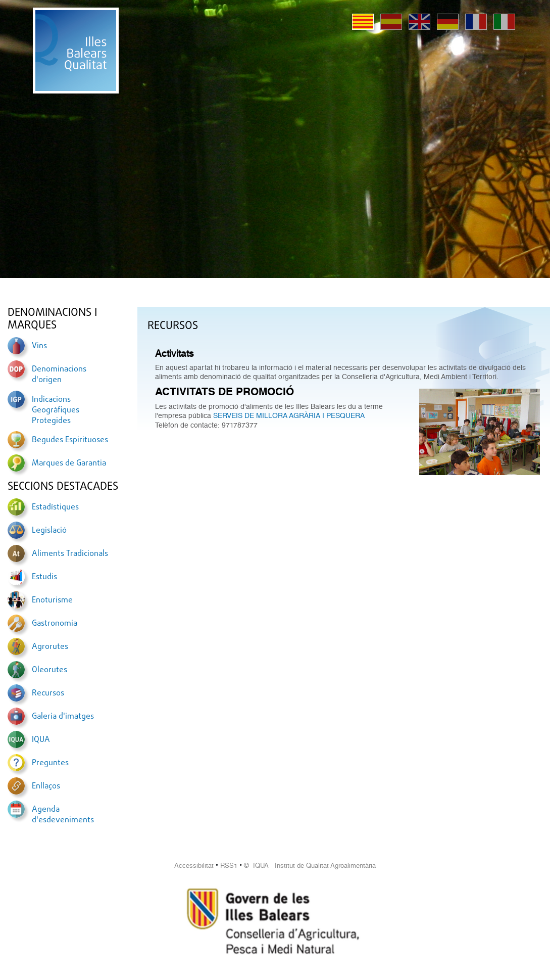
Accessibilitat (194, 866)
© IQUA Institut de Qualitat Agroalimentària (310, 866)
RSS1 (229, 866)
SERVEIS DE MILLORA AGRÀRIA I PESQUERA (289, 415)
